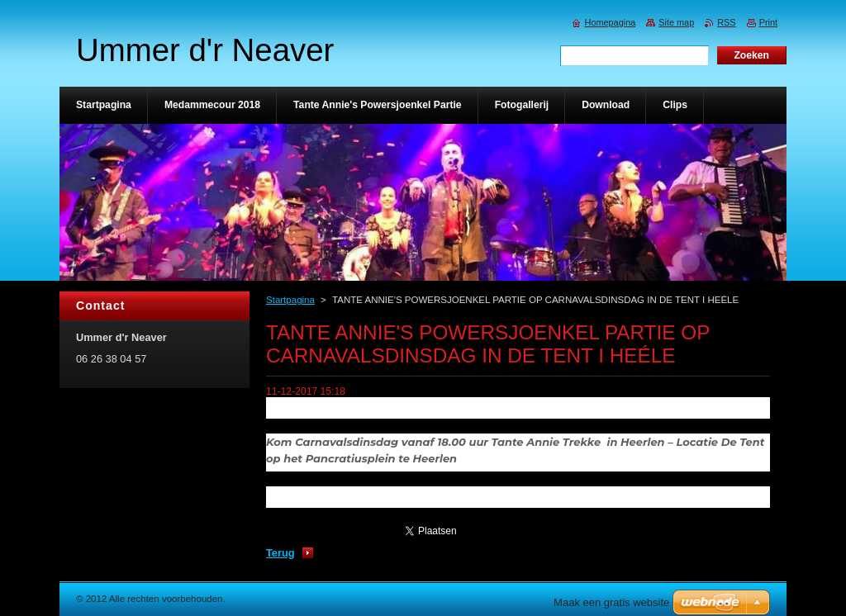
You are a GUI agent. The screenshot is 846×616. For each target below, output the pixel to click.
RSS (726, 22)
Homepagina (611, 22)
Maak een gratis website (611, 602)
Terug (280, 553)
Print (768, 22)
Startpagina (290, 300)
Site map (676, 22)
